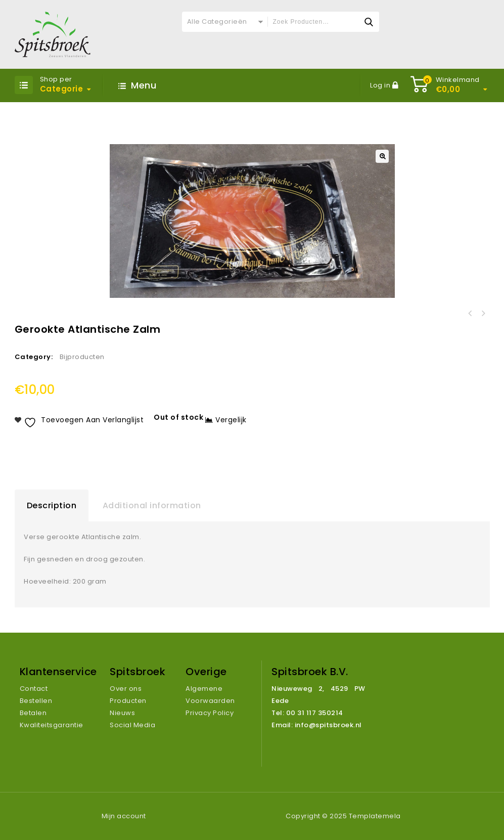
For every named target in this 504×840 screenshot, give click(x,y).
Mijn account (124, 816)
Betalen (33, 713)
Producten (128, 701)
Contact (34, 689)
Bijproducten (82, 357)
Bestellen (36, 701)
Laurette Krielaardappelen (470, 314)
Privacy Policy (210, 713)
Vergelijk (231, 420)
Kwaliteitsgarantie (52, 725)
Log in (381, 85)
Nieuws (122, 713)
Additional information (152, 505)
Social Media (132, 725)
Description (52, 505)
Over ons (126, 689)
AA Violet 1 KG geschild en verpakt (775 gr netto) (483, 314)
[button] (382, 156)
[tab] (52, 506)
